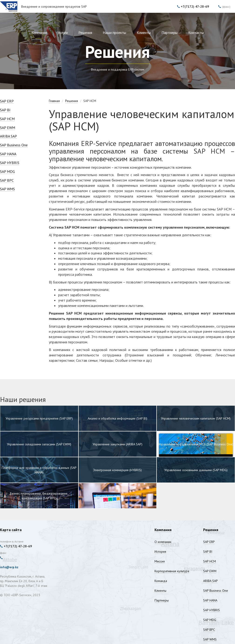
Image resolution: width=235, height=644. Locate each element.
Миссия (160, 561)
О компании (163, 542)
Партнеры (170, 33)
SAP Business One (14, 145)
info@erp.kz (9, 567)
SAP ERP (7, 101)
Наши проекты (114, 33)
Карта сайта (11, 530)
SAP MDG (7, 171)
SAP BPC (7, 180)
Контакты (196, 33)
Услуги (63, 33)
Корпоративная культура (172, 571)
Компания (39, 33)
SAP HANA (8, 154)
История (160, 552)
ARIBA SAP (8, 136)
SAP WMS (7, 189)
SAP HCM (7, 119)
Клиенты (144, 33)
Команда (161, 581)
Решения (85, 33)
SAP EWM (8, 128)
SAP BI (5, 110)
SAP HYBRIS (10, 163)
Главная (54, 101)
